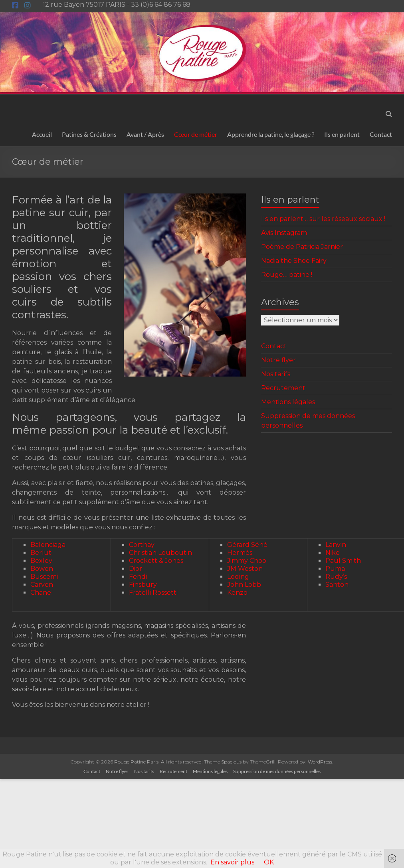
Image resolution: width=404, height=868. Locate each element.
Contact (381, 134)
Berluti (42, 553)
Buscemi (44, 577)
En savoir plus (232, 862)
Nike (333, 553)
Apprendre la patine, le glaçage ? (271, 134)
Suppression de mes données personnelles (277, 771)
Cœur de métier (196, 134)
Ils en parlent (342, 134)
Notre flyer (278, 360)
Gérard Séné (247, 545)
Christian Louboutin (160, 553)
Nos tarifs (276, 374)
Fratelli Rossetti (153, 593)
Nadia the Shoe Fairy (294, 261)
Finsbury (143, 585)
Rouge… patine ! (287, 275)
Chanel (42, 593)
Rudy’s (336, 577)
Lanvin (336, 545)
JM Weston (245, 569)
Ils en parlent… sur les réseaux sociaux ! (323, 219)
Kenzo (237, 593)
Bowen (42, 569)
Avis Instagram (284, 233)
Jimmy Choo (247, 561)
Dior (136, 569)
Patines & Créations (89, 134)
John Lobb (244, 585)
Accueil (42, 134)
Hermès (240, 553)
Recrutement (283, 388)
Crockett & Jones (156, 561)
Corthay (142, 545)
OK (269, 862)
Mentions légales (288, 402)
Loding (238, 577)
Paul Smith (343, 561)
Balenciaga (48, 545)
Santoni (338, 585)
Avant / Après (145, 134)
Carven (42, 585)
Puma (335, 569)
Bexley (41, 561)
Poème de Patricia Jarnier (302, 247)
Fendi (138, 577)
